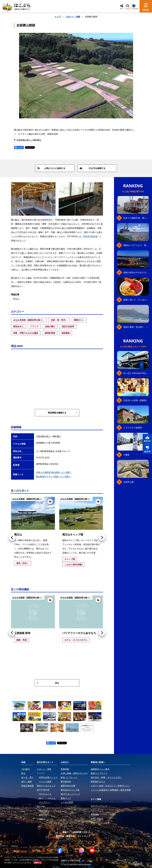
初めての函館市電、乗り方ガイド (136, 218)
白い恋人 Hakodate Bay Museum (136, 373)
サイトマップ (84, 836)
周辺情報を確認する (62, 413)
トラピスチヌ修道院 (133, 428)
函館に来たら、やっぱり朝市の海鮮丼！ (136, 300)
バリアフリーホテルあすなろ (79, 633)
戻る (48, 683)
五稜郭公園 (129, 482)
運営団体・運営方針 (65, 836)
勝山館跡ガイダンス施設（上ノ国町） (54, 477)
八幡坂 (126, 455)
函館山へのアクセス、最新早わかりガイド (136, 245)
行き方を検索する (93, 168)
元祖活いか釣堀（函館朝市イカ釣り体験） (136, 400)
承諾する (38, 863)
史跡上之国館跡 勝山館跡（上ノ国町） (54, 472)
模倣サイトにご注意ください (76, 832)
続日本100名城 (90, 236)
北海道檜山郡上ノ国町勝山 (29, 140)
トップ (58, 17)
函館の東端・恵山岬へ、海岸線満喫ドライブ (136, 327)
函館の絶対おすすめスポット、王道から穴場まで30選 (136, 272)
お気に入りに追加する (51, 168)
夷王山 (16, 299)
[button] (12, 538)
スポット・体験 (73, 17)
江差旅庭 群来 (22, 633)
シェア (19, 147)
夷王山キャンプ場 (73, 534)
